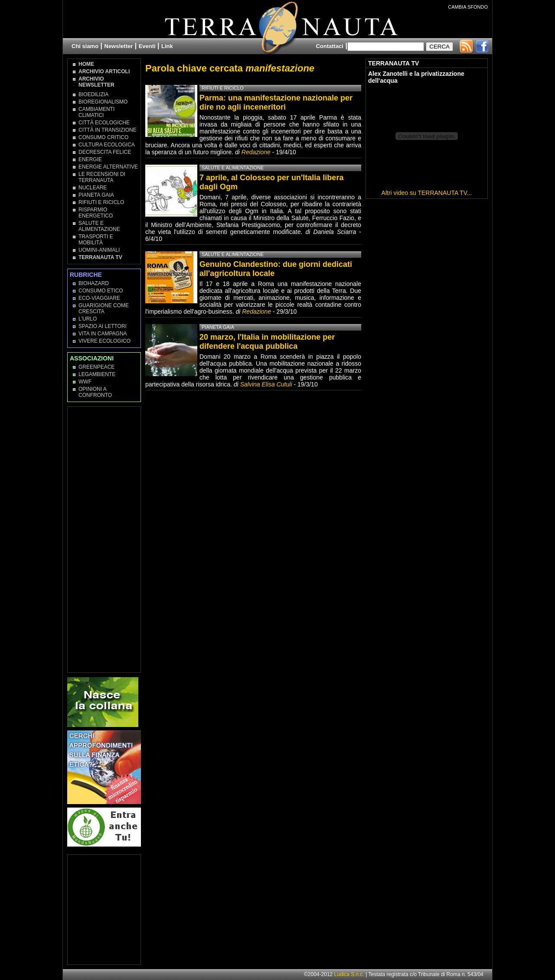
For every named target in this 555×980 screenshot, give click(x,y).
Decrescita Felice (105, 152)
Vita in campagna (103, 334)
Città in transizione (108, 130)
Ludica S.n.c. (349, 974)
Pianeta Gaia (96, 195)
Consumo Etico (101, 291)
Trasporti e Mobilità (96, 240)
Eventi (147, 46)
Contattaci (330, 46)
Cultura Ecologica (107, 145)
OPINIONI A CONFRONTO (95, 392)
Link (167, 46)
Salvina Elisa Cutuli (266, 384)
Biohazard (94, 283)
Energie (90, 159)
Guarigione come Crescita (104, 308)
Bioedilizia (93, 94)
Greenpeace (96, 367)
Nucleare (93, 188)
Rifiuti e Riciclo (101, 202)
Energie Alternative (108, 167)
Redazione (257, 152)
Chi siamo (85, 46)
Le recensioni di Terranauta (102, 177)
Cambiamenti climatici (96, 112)
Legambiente (97, 374)
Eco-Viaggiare (99, 298)
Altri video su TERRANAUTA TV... (427, 193)
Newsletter (119, 46)
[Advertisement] (104, 539)
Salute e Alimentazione (99, 226)
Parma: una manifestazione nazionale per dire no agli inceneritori (276, 102)
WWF (85, 382)
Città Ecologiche (104, 123)
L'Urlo (88, 319)
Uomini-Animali (99, 250)
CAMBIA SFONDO (468, 7)
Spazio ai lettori (103, 326)
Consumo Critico (103, 137)
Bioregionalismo (103, 102)
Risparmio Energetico (96, 213)
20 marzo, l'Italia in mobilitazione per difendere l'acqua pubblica (267, 342)
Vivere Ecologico (104, 341)
